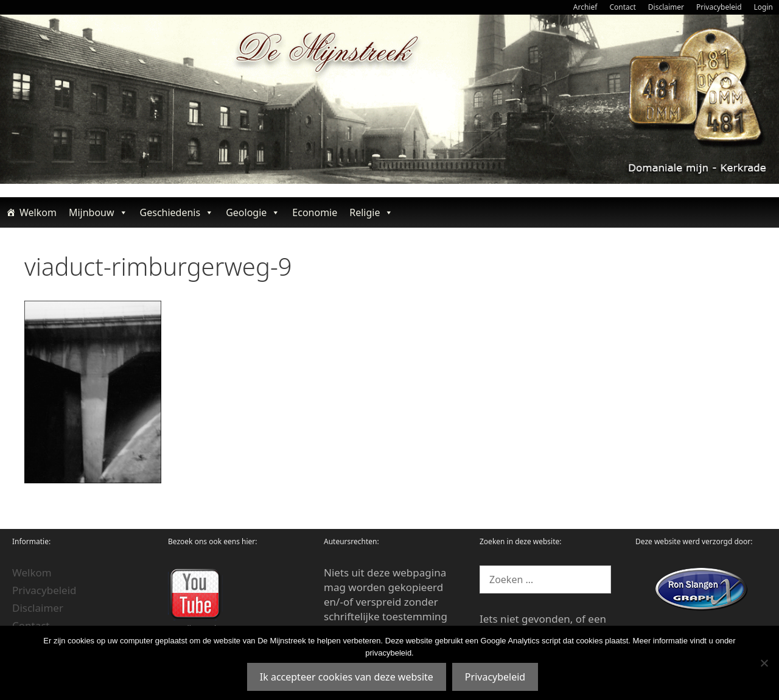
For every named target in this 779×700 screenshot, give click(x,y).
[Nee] (764, 663)
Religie (371, 212)
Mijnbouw (98, 212)
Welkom (38, 212)
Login (763, 7)
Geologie (253, 212)
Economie (315, 212)
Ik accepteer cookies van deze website (347, 677)
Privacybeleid (719, 7)
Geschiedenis (177, 212)
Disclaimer (666, 7)
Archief (585, 7)
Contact (622, 7)
